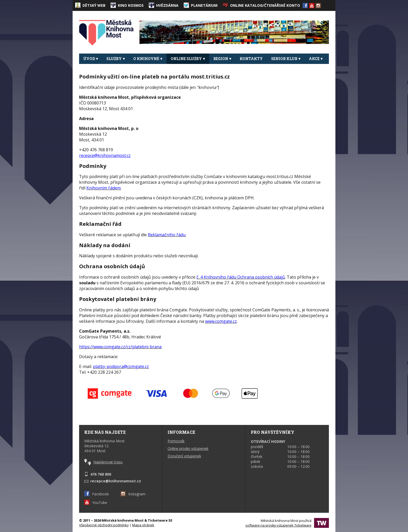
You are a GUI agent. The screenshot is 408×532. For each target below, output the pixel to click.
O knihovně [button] (148, 59)
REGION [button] (222, 59)
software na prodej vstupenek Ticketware (278, 525)
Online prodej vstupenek (188, 448)
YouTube (96, 503)
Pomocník (176, 441)
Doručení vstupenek (184, 456)
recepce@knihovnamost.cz (116, 481)
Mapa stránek (143, 525)
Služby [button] (116, 59)
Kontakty (251, 59)
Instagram (133, 494)
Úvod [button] (91, 59)
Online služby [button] (188, 59)
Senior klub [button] (286, 59)
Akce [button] (316, 59)
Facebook (97, 494)
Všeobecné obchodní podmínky (104, 525)
